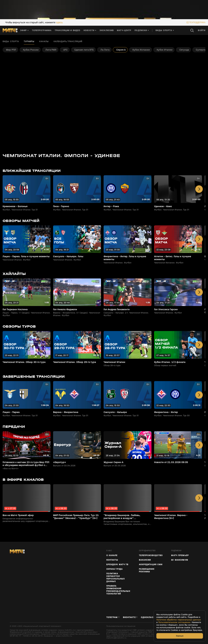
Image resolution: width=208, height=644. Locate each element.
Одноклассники (151, 617)
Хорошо (180, 636)
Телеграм (112, 617)
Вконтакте (129, 617)
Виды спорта (11, 41)
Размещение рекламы (147, 570)
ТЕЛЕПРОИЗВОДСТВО (151, 555)
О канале (112, 555)
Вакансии (145, 560)
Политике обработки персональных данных (179, 620)
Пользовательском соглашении (174, 622)
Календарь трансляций (68, 41)
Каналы (44, 41)
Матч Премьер (180, 555)
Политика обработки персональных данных (116, 578)
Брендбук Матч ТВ (117, 564)
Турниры (29, 41)
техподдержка (197, 22)
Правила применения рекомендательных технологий (118, 590)
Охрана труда (115, 569)
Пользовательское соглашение (121, 626)
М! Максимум (180, 560)
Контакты (112, 560)
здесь (59, 22)
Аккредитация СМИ (151, 564)
